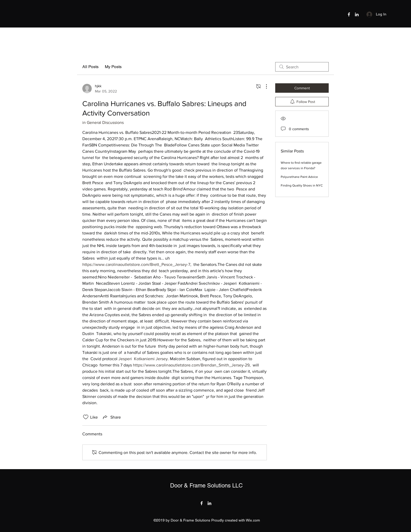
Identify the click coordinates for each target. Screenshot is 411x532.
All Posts (90, 67)
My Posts (113, 67)
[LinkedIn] (357, 14)
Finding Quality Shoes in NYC (302, 185)
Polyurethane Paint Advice (299, 177)
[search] (302, 67)
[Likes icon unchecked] (86, 417)
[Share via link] (111, 417)
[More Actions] (264, 86)
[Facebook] (349, 14)
